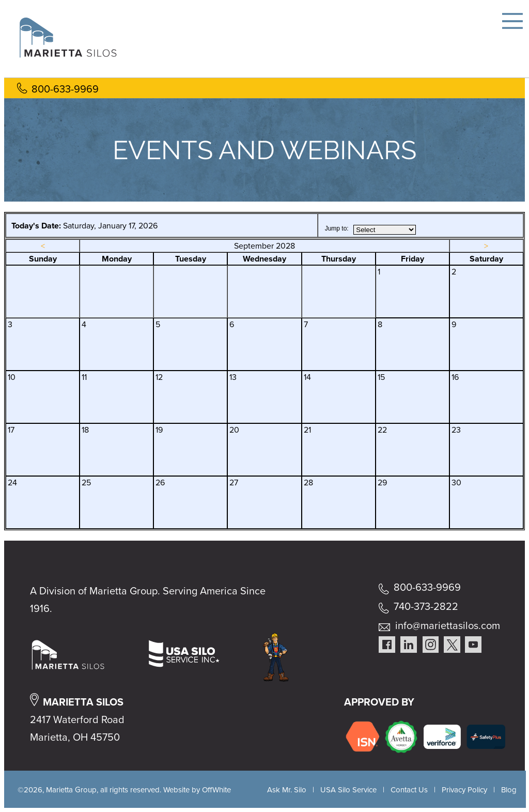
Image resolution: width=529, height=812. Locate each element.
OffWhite (216, 790)
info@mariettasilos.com (448, 625)
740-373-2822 (426, 606)
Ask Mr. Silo (287, 790)
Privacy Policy (464, 790)
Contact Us (409, 790)
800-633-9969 (65, 89)
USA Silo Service (348, 790)
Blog (509, 790)
